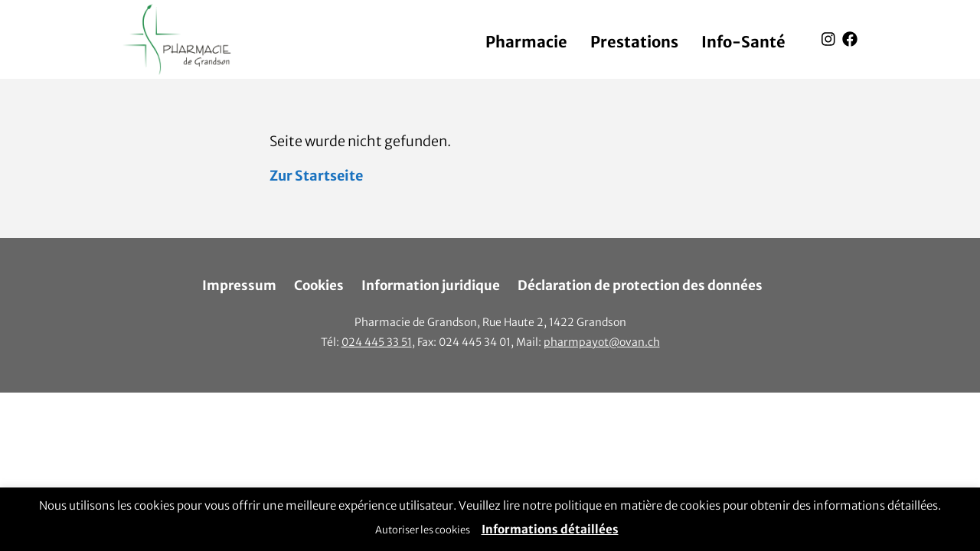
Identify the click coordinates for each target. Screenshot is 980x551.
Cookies (319, 285)
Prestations (634, 42)
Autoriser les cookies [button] (423, 530)
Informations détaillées (550, 529)
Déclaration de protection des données (640, 285)
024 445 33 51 (377, 342)
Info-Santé (743, 42)
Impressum (239, 285)
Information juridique (431, 285)
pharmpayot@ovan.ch (602, 342)
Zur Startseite (316, 176)
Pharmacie (526, 42)
